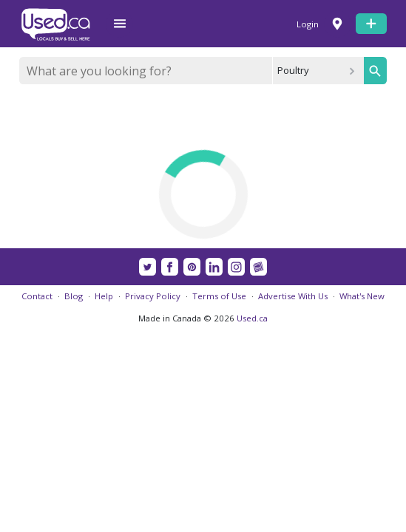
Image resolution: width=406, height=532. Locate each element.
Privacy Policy (153, 296)
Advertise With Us (293, 296)
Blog (74, 296)
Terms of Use (219, 296)
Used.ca (252, 318)
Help (104, 296)
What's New (362, 296)
